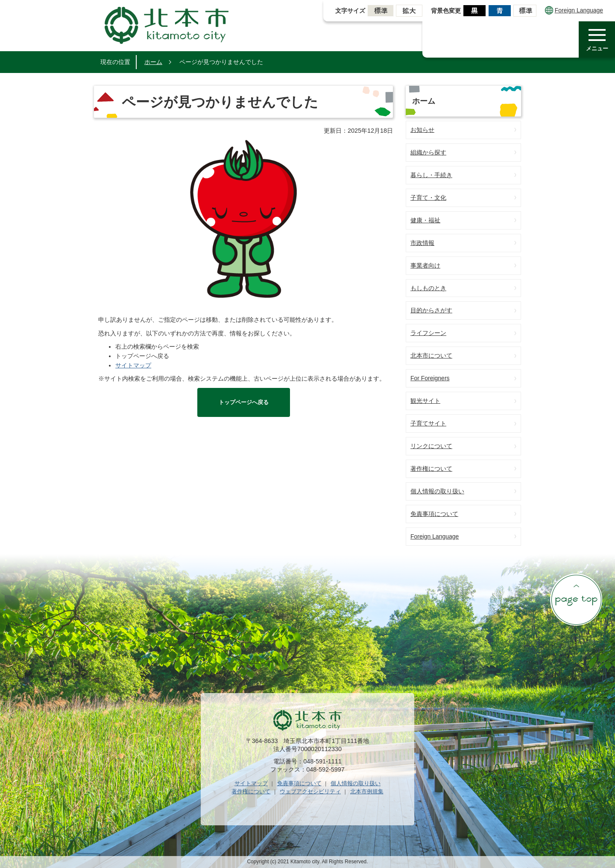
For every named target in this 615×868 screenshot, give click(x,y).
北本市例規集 (367, 791)
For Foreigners (430, 378)
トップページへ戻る (244, 402)
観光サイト (425, 401)
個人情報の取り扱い (437, 491)
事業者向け (425, 265)
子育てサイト (428, 423)
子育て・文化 (428, 198)
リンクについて (431, 446)
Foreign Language (574, 10)
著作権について (431, 469)
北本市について (431, 355)
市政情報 (422, 243)
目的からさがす (431, 310)
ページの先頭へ (576, 600)
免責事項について (434, 514)
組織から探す (428, 152)
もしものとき (428, 288)
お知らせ (422, 130)
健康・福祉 (425, 220)
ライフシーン (428, 333)
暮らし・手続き (431, 175)
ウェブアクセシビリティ (310, 791)
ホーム (153, 62)
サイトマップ (133, 365)
